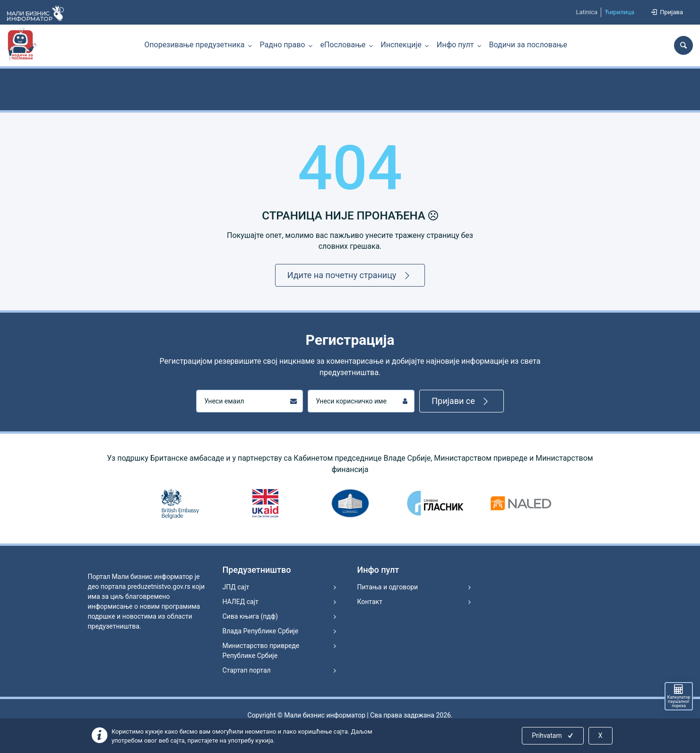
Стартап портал (247, 670)
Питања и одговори (388, 587)
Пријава (666, 12)
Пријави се (462, 401)
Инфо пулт (455, 45)
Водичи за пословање (528, 45)
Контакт (370, 602)
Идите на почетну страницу (350, 276)
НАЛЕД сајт (241, 602)
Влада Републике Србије (261, 631)
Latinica (587, 12)
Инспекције (401, 45)
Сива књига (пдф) (250, 616)
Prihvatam (553, 735)
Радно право (283, 45)
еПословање (343, 45)
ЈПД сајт (236, 587)
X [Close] (601, 735)
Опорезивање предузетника (194, 45)
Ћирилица (619, 12)
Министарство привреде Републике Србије (261, 651)
